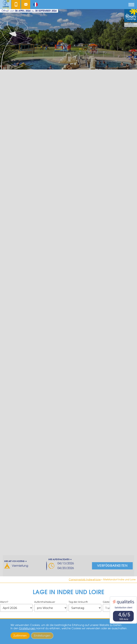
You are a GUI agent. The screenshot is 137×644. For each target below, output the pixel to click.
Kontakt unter (16, 6)
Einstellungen (27, 628)
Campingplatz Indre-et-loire (85, 580)
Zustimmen (20, 636)
